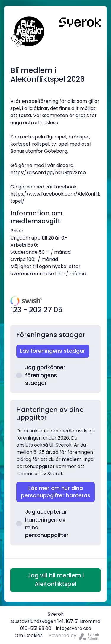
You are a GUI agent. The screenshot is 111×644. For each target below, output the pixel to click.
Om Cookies (29, 636)
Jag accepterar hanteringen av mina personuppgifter (42, 523)
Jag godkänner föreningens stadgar (41, 375)
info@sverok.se (74, 628)
